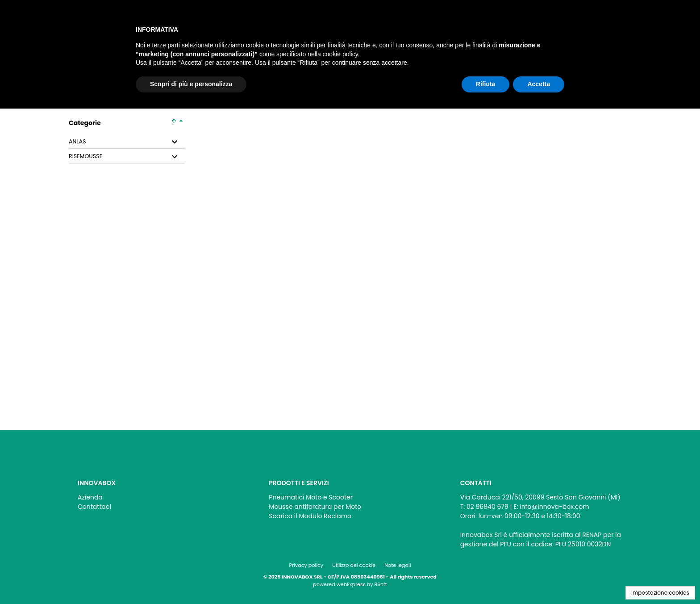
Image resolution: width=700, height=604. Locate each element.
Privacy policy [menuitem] (306, 565)
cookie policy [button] (340, 54)
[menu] (159, 500)
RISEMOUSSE (85, 156)
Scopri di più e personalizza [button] (191, 84)
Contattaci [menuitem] (94, 507)
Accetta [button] (539, 84)
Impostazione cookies (660, 593)
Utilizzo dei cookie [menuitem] (354, 565)
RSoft (381, 584)
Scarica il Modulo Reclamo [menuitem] (310, 516)
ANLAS (77, 142)
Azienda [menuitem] (90, 497)
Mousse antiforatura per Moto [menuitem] (315, 507)
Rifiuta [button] (486, 84)
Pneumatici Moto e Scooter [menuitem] (311, 497)
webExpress (351, 584)
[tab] (127, 142)
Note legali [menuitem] (398, 565)
